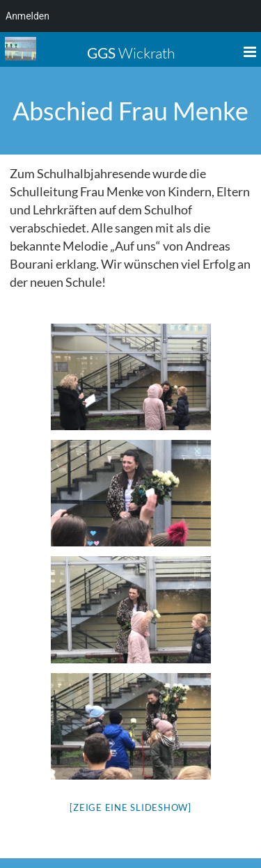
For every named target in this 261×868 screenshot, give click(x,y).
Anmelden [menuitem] (27, 16)
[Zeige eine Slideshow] (130, 807)
